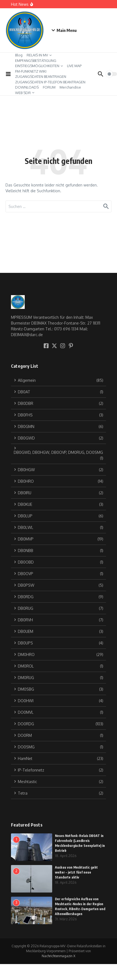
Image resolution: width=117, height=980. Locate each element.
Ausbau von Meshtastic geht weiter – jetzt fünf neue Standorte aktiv (76, 872)
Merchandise (70, 87)
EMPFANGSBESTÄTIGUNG (36, 61)
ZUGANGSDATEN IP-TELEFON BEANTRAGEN (50, 82)
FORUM (49, 87)
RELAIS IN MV (39, 55)
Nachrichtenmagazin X (59, 956)
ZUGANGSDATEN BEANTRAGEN (41, 76)
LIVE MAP (74, 66)
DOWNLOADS (27, 87)
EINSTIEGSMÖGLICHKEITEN (39, 66)
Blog (19, 55)
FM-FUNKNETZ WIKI (31, 71)
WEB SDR (25, 93)
